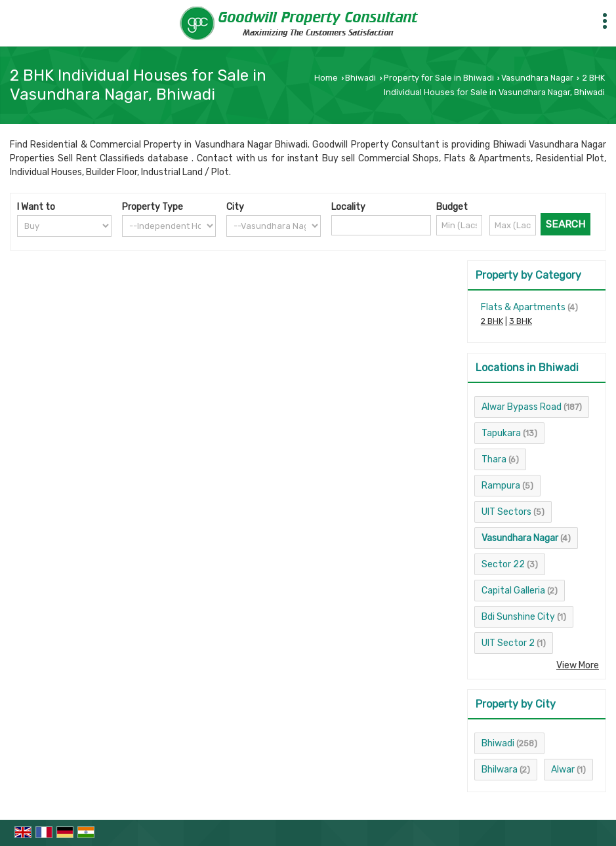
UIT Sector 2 (508, 643)
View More (578, 665)
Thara (494, 459)
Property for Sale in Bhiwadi (439, 78)
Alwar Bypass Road (522, 407)
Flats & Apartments (523, 307)
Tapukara (501, 433)
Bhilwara (500, 770)
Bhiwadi (360, 78)
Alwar (563, 770)
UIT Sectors (506, 512)
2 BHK (492, 321)
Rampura (501, 486)
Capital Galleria (513, 591)
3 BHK (521, 321)
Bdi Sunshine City (518, 617)
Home (326, 78)
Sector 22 (503, 564)
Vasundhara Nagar (537, 78)
